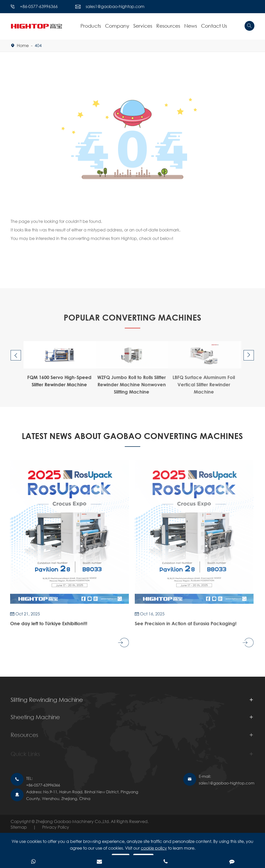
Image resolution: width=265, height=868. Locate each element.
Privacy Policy (56, 827)
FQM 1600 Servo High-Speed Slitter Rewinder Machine (55, 381)
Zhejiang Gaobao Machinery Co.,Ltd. (73, 821)
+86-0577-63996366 (39, 6)
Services (143, 26)
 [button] (16, 355)
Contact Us (214, 26)
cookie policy (154, 848)
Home (23, 45)
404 (38, 45)
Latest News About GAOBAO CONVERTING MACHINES (132, 436)
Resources (168, 26)
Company (117, 26)
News (191, 26)
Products (91, 26)
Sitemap (19, 827)
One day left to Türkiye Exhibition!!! (44, 623)
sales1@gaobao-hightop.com (115, 6)
